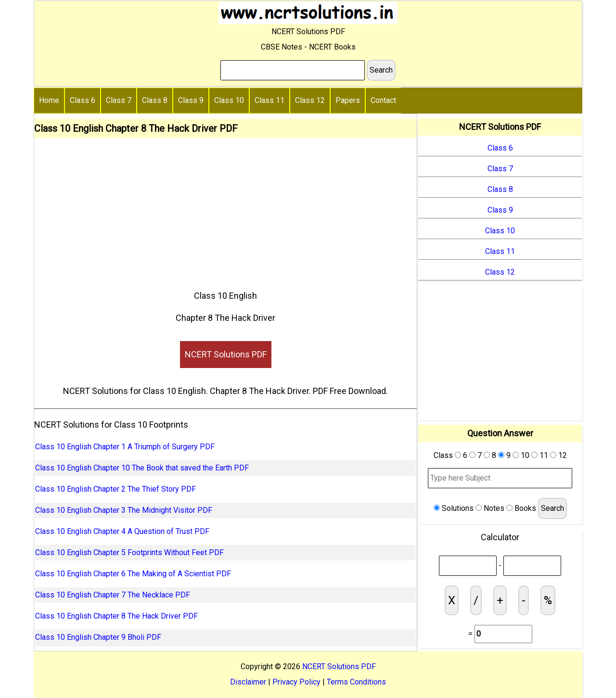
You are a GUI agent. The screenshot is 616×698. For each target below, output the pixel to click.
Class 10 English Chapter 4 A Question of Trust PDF (122, 531)
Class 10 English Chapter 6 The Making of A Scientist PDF (133, 574)
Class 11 (269, 100)
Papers (348, 100)
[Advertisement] (225, 210)
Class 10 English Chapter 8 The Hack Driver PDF (116, 616)
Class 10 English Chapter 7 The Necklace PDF (113, 595)
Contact (383, 100)
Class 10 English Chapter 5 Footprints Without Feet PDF (129, 552)
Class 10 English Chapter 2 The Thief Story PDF (115, 489)
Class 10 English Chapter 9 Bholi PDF (98, 637)
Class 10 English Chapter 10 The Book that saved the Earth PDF (142, 468)
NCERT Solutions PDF (226, 354)
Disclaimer (248, 682)
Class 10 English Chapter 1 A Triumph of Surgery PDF (125, 447)
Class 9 (191, 100)
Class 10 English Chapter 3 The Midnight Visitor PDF (124, 510)
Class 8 (155, 100)
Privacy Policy (296, 682)
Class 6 (83, 100)
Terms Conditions (356, 682)
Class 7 (119, 100)
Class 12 (310, 100)
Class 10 (229, 100)
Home (49, 100)
